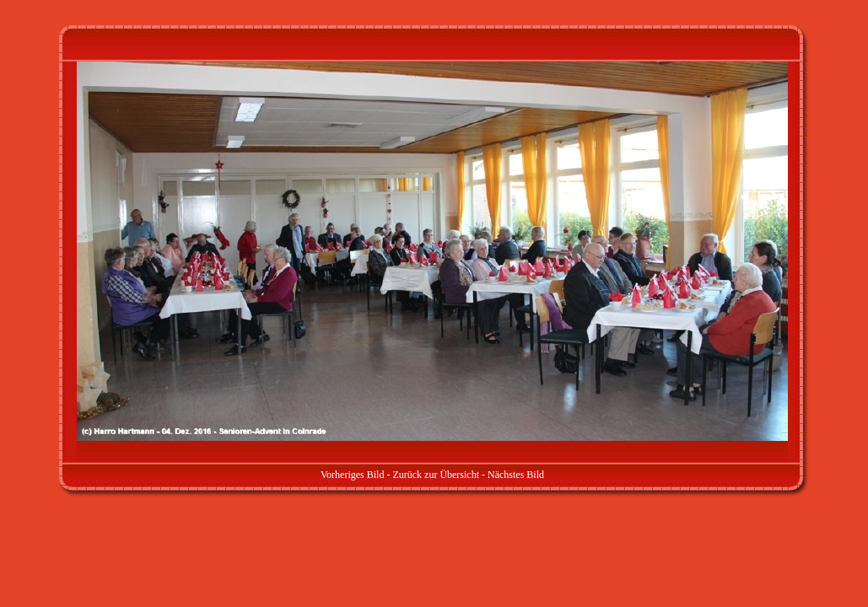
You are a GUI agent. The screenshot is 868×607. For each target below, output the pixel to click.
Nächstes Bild (516, 475)
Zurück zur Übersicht (436, 475)
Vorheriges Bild (352, 475)
